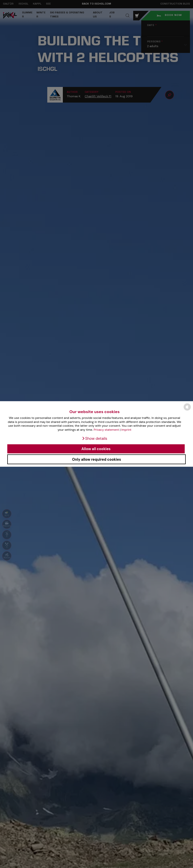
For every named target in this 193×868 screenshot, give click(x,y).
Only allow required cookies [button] (97, 459)
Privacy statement (106, 430)
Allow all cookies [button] (96, 449)
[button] (94, 439)
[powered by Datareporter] (187, 410)
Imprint (126, 430)
